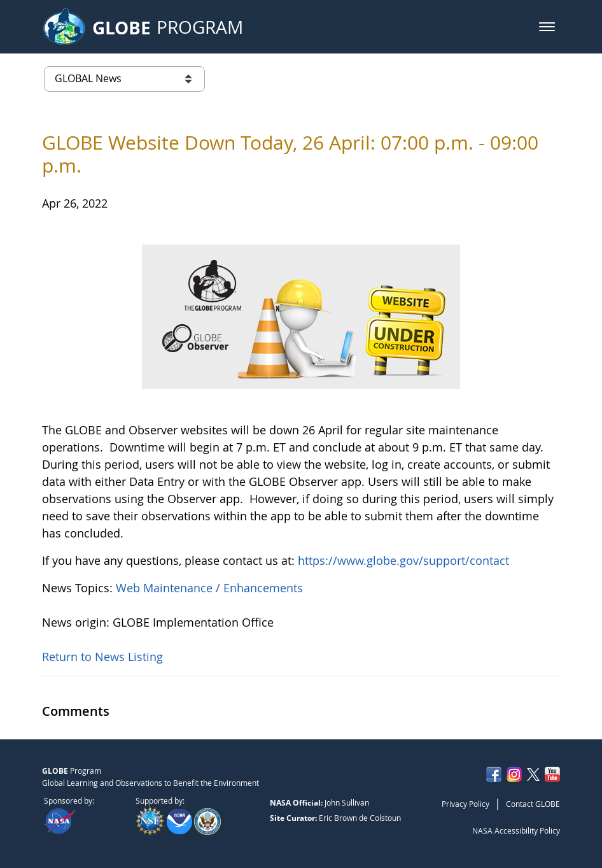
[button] (547, 27)
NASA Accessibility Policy (516, 830)
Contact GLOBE (533, 804)
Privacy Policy (465, 804)
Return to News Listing (102, 657)
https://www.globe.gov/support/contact (403, 560)
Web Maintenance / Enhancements (209, 588)
